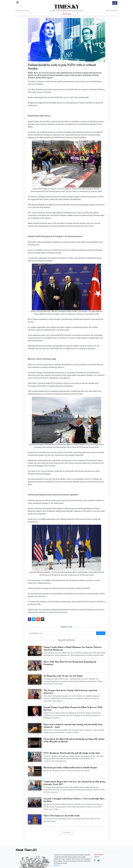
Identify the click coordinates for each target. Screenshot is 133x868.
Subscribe (101, 633)
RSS (96, 857)
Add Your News (66, 14)
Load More (67, 833)
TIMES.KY (67, 6)
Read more (57, 865)
